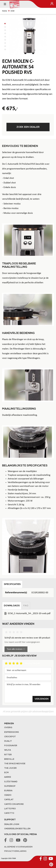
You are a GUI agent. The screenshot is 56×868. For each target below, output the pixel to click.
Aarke (8, 777)
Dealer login (12, 824)
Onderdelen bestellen (17, 829)
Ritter (8, 755)
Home (5, 11)
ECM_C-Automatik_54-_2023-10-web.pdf (29, 613)
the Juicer (10, 768)
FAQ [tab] (26, 606)
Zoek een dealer (28, 127)
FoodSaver (11, 746)
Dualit (8, 741)
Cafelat (9, 800)
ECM (13, 11)
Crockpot (10, 737)
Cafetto (9, 813)
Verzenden (42, 699)
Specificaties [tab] (12, 584)
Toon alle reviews (16, 649)
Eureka (8, 791)
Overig (8, 728)
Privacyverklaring (15, 851)
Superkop (10, 786)
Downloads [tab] (12, 606)
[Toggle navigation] (5, 4)
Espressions (12, 732)
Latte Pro (10, 809)
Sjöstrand (11, 782)
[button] (5, 24)
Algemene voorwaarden (18, 847)
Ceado (8, 795)
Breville (9, 759)
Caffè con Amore (14, 804)
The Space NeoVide (15, 764)
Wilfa (8, 750)
